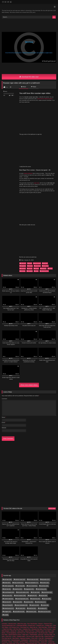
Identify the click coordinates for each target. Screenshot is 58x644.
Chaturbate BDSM (22, 594)
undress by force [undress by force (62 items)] (45, 580)
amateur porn (5, 618)
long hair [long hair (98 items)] (44, 564)
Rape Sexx (26, 603)
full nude (30, 266)
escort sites (37, 618)
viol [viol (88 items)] (6, 583)
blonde (30, 263)
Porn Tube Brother (32, 592)
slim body (22, 271)
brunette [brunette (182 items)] (45, 551)
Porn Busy (16, 619)
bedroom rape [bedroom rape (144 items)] (20, 548)
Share (34, 87)
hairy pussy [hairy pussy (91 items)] (8, 564)
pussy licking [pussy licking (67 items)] (8, 574)
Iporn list (41, 603)
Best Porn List (40, 616)
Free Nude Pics (24, 596)
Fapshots (22, 619)
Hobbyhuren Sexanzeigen (9, 616)
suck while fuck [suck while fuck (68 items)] (19, 580)
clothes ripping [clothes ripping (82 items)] (9, 554)
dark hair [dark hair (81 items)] (7, 557)
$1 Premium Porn (14, 596)
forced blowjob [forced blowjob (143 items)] (9, 561)
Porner (10, 610)
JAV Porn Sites (17, 598)
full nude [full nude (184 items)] (36, 561)
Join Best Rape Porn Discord (29, 628)
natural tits (23, 268)
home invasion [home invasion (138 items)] (21, 564)
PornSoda (4, 610)
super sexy (37, 183)
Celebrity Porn (27, 598)
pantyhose (43, 268)
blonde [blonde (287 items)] (7, 551)
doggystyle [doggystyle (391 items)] (30, 557)
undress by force (44, 271)
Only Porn (8, 605)
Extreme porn (31, 594)
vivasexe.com (40, 594)
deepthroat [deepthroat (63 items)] (18, 557)
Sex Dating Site (11, 612)
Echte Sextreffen (21, 612)
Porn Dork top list (6, 607)
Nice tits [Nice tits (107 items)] (7, 570)
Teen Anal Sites (43, 596)
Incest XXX (44, 610)
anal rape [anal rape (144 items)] (8, 548)
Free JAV (41, 607)
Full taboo (4, 592)
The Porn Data (48, 603)
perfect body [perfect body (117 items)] (41, 570)
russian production (28, 173)
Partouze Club (48, 592)
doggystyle (23, 266)
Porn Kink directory (35, 610)
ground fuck (37, 266)
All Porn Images (24, 610)
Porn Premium (48, 598)
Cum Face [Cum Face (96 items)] (21, 554)
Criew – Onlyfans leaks (19, 605)
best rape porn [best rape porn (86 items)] (33, 548)
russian (50, 268)
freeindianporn (49, 607)
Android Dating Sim (32, 612)
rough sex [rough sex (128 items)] (35, 574)
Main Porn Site (39, 605)
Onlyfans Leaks (40, 599)
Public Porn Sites (7, 598)
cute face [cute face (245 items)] (44, 554)
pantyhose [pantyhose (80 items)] (29, 570)
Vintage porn (49, 594)
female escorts (28, 618)
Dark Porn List (21, 601)
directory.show (12, 592)
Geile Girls (32, 616)
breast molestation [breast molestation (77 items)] (32, 551)
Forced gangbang (11, 601)
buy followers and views (17, 618)
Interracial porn (33, 608)
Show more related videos (29, 385)
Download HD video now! (29, 77)
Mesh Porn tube (22, 592)
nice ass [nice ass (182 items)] (47, 567)
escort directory (45, 618)
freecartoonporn (16, 608)
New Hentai (16, 607)
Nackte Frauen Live (22, 616)
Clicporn (41, 592)
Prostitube (29, 619)
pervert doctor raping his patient (45, 99)
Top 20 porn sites (43, 601)
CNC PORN (8, 619)
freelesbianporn (6, 608)
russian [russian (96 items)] (45, 574)
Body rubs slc (34, 596)
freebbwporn (25, 608)
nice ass (30, 268)
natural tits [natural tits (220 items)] (36, 567)
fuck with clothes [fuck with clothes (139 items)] (23, 561)
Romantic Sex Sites (37, 598)
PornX (50, 608)
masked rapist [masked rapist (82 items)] (9, 567)
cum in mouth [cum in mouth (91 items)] (33, 554)
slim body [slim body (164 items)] (21, 577)
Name (4, 417)
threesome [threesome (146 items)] (32, 580)
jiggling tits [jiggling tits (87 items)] (33, 564)
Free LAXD (34, 607)
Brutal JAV (14, 599)
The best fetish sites (32, 601)
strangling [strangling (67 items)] (43, 577)
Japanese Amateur (25, 607)
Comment (4, 399)
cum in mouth (37, 263)
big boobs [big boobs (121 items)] (46, 548)
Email (4, 423)
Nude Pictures (49, 616)
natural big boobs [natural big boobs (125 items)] (23, 567)
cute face (45, 263)
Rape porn (23, 263)
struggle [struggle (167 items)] (7, 580)
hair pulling (45, 266)
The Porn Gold (30, 605)
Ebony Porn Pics (30, 599)
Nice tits (36, 268)
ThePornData (33, 603)
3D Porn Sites (52, 596)
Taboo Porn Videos (49, 614)
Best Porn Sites (43, 608)
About (24, 87)
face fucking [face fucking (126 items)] (42, 557)
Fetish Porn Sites (49, 605)
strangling (30, 271)
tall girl (36, 271)
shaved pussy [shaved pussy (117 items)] (9, 577)
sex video (48, 599)
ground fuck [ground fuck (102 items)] (47, 561)
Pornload (16, 610)
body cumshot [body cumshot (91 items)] (19, 551)
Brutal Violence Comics (15, 603)
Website (4, 428)
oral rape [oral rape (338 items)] (18, 570)
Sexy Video (21, 599)
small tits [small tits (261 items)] (32, 577)
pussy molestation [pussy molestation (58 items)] (22, 574)
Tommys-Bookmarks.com (9, 594)
